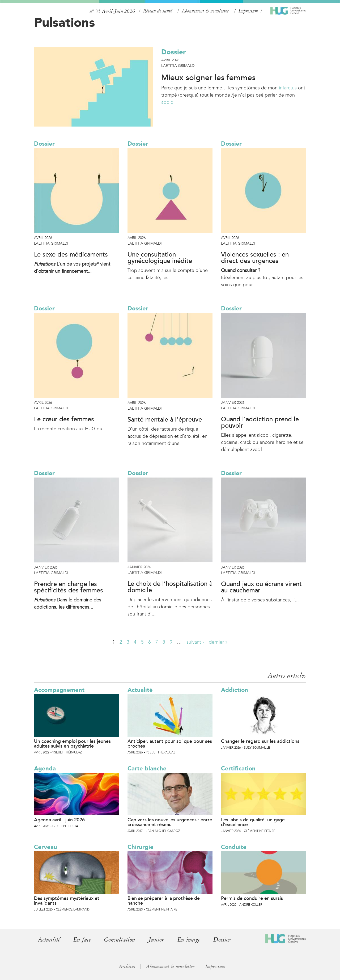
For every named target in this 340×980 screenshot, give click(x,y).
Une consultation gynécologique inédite (160, 258)
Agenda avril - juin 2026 (59, 820)
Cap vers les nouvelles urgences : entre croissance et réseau (170, 822)
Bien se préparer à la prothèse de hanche (164, 901)
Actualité (140, 690)
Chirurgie (141, 847)
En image (189, 940)
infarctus (288, 88)
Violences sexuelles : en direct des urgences (255, 258)
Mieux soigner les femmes (208, 78)
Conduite (234, 847)
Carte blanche (147, 768)
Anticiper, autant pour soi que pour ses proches (170, 744)
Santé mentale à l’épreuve (165, 420)
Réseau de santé (158, 11)
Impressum (248, 11)
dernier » (218, 642)
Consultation (120, 940)
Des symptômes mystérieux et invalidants (67, 901)
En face (82, 940)
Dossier (174, 52)
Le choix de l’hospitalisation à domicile (170, 587)
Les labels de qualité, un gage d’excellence (253, 822)
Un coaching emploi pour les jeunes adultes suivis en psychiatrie (72, 744)
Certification (238, 768)
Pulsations (64, 22)
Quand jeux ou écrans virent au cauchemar (261, 587)
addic (167, 102)
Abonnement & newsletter (205, 11)
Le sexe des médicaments (71, 255)
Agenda (45, 768)
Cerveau (46, 847)
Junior (156, 940)
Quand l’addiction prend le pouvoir (260, 423)
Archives (127, 966)
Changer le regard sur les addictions (260, 741)
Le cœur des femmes (64, 419)
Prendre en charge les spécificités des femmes (69, 587)
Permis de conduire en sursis (252, 898)
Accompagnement (59, 690)
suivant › (195, 642)
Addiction (235, 690)
